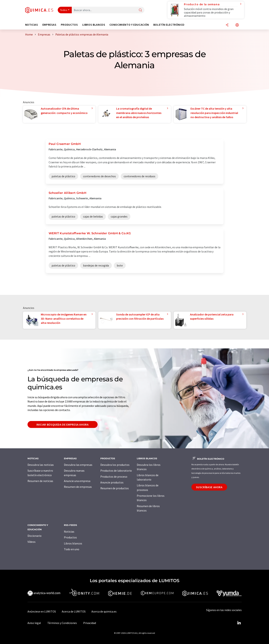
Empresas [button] (49, 25)
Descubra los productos (115, 465)
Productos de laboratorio (116, 471)
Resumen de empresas (78, 487)
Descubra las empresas (78, 465)
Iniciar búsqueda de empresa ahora (63, 424)
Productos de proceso (114, 477)
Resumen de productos (115, 488)
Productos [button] (69, 25)
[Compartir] (227, 25)
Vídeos (32, 542)
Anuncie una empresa (77, 481)
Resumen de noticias (40, 481)
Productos (70, 537)
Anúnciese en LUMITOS (42, 611)
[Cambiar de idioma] (237, 25)
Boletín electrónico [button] (169, 25)
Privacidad (90, 623)
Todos (64, 10)
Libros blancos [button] (94, 25)
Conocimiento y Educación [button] (129, 25)
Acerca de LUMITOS (74, 611)
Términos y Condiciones (62, 623)
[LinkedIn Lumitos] (239, 623)
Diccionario (35, 536)
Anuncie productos (112, 482)
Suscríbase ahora (209, 487)
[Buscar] (140, 10)
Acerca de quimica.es (104, 611)
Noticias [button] (32, 25)
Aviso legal (34, 623)
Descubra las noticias (41, 465)
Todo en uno (72, 549)
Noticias (69, 532)
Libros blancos (73, 543)
